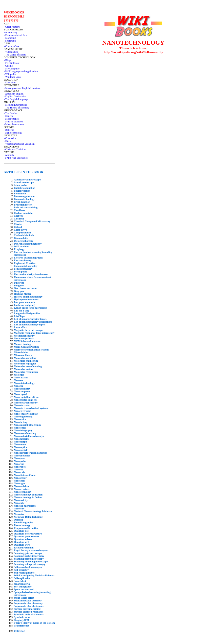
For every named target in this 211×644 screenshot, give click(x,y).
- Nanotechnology (13, 133)
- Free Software (12, 63)
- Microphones (11, 119)
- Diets (7, 141)
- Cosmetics (10, 138)
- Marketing (10, 38)
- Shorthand (10, 41)
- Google (8, 66)
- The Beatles (10, 113)
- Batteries (9, 130)
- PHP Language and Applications (21, 71)
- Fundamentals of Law (16, 35)
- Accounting (10, 32)
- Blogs (7, 60)
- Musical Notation (13, 122)
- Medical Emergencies (16, 105)
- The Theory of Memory (16, 108)
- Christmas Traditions (15, 149)
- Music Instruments (14, 124)
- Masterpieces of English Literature (22, 88)
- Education (10, 82)
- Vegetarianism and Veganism (19, 144)
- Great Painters (12, 27)
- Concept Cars (11, 46)
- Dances (8, 116)
